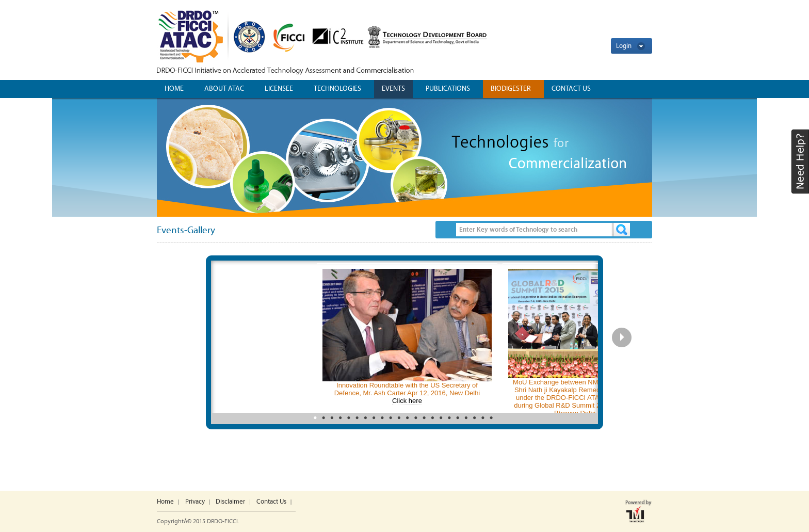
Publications (448, 89)
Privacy (195, 502)
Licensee (279, 89)
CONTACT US (571, 89)
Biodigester (511, 89)
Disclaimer (230, 502)
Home (174, 89)
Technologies (337, 89)
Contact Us (271, 502)
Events (393, 89)
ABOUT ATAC (224, 89)
